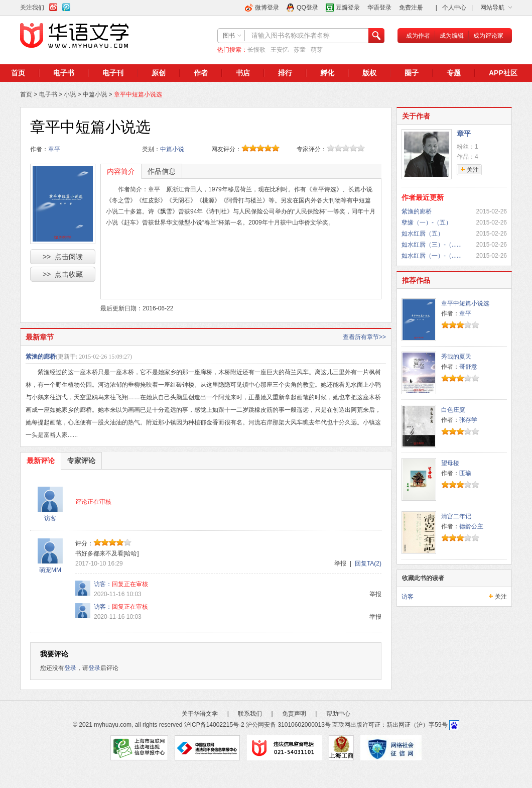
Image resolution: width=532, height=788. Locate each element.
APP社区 (503, 73)
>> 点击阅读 (63, 257)
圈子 (412, 73)
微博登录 (267, 8)
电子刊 (113, 73)
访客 (50, 518)
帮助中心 (338, 714)
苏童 (300, 50)
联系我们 (250, 714)
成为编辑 (452, 36)
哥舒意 (468, 367)
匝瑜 (465, 473)
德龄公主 (471, 526)
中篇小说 (95, 94)
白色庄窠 (453, 410)
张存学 (468, 420)
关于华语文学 (200, 714)
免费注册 (411, 8)
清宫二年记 (456, 516)
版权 (369, 73)
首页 (18, 73)
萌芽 (317, 50)
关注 (501, 597)
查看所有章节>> (364, 337)
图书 (229, 36)
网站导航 (492, 8)
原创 (159, 73)
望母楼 (450, 463)
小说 (70, 94)
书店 (243, 73)
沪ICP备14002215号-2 (214, 725)
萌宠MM (50, 570)
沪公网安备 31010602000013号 (288, 725)
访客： (103, 584)
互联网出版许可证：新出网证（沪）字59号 (390, 725)
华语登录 (379, 8)
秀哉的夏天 (456, 357)
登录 (70, 668)
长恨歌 (256, 50)
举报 (340, 564)
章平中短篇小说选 (465, 303)
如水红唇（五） (423, 234)
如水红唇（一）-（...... (432, 256)
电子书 (64, 73)
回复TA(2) (368, 564)
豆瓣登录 (348, 8)
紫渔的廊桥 (41, 357)
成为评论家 (488, 36)
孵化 (327, 73)
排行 (285, 73)
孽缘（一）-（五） (427, 222)
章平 (54, 149)
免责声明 (294, 714)
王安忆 (280, 50)
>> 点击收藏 (63, 274)
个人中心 (454, 8)
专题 (454, 73)
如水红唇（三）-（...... (432, 245)
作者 (201, 73)
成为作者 (418, 36)
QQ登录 (307, 8)
